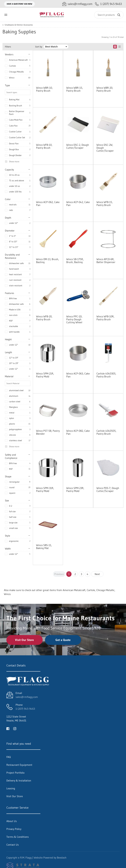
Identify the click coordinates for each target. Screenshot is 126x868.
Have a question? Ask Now (19, 4)
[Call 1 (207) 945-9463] (108, 4)
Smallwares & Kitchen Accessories (19, 25)
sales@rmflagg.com (27, 697)
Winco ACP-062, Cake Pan (48, 204)
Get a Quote (63, 640)
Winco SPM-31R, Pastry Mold (45, 489)
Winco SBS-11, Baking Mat (44, 547)
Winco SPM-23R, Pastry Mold (75, 489)
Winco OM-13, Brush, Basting (47, 261)
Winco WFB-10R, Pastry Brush (105, 318)
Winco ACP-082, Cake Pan (78, 432)
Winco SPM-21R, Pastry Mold (45, 375)
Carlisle (12, 66)
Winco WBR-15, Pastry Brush (75, 89)
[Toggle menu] (6, 15)
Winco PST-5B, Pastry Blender (48, 432)
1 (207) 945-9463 (25, 709)
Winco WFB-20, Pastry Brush (44, 318)
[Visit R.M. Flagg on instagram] (15, 728)
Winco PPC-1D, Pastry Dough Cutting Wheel (74, 319)
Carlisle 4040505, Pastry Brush (106, 432)
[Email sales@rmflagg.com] (77, 4)
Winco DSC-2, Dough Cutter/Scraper (78, 146)
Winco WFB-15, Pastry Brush (105, 204)
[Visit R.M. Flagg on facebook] (8, 728)
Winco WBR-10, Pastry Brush (44, 89)
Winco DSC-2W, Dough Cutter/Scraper (105, 148)
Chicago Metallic (16, 72)
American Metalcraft (18, 60)
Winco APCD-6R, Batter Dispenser (106, 261)
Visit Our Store (24, 640)
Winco (12, 78)
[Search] (109, 15)
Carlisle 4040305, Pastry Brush (106, 375)
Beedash (62, 858)
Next (97, 574)
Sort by (39, 47)
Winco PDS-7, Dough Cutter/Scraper (108, 489)
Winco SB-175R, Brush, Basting (75, 261)
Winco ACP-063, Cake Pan (78, 375)
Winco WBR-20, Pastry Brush (105, 89)
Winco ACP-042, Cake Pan (78, 204)
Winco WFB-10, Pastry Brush (44, 146)
